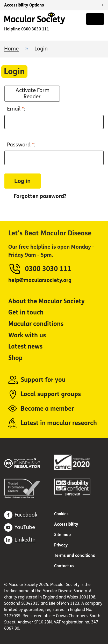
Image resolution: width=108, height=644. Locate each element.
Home (11, 49)
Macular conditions (36, 324)
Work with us (27, 335)
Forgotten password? (40, 196)
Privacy (61, 545)
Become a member (47, 409)
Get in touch (26, 313)
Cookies (61, 514)
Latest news (25, 347)
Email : (16, 109)
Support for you (43, 380)
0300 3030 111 (35, 29)
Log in (22, 181)
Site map (62, 535)
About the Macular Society (46, 301)
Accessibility (66, 524)
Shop (15, 358)
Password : (21, 145)
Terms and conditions (75, 555)
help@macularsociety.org (40, 280)
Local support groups (51, 394)
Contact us (64, 566)
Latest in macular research (59, 423)
